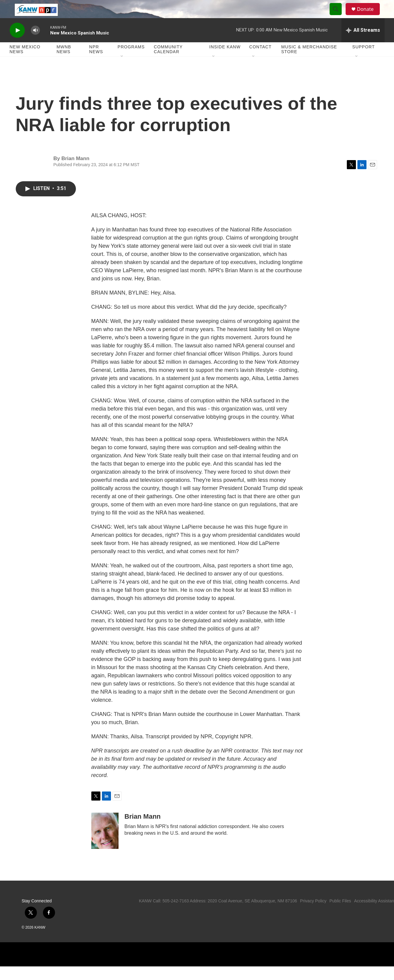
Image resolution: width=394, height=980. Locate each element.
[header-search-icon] (339, 16)
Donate (369, 16)
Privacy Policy (313, 914)
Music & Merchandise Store (309, 63)
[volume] (35, 44)
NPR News (96, 63)
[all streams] (363, 44)
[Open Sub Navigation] (122, 70)
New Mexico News (25, 63)
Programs (131, 60)
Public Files (340, 914)
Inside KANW (225, 60)
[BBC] (297, 968)
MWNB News (64, 63)
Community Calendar (168, 63)
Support (363, 60)
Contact (260, 60)
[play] (17, 44)
